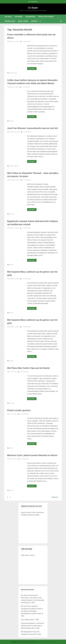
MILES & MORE (23, 21)
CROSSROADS (30, 17)
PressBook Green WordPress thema (46, 642)
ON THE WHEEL (33, 2)
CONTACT (34, 21)
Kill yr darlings (25, 620)
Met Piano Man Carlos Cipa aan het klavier (29, 368)
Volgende (55, 497)
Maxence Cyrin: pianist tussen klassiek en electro (32, 455)
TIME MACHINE (27, 549)
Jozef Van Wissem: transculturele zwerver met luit (33, 128)
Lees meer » (32, 69)
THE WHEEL (19, 17)
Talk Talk (17, 166)
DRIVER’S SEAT (10, 21)
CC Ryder (33, 8)
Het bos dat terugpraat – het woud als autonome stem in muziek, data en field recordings (33, 626)
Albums (12, 73)
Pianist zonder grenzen (19, 410)
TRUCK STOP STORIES (46, 17)
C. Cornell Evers (26, 41)
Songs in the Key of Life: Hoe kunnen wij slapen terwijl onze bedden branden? (32, 514)
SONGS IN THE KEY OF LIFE (31, 506)
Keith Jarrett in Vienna (28, 555)
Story (16, 73)
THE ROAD (8, 17)
